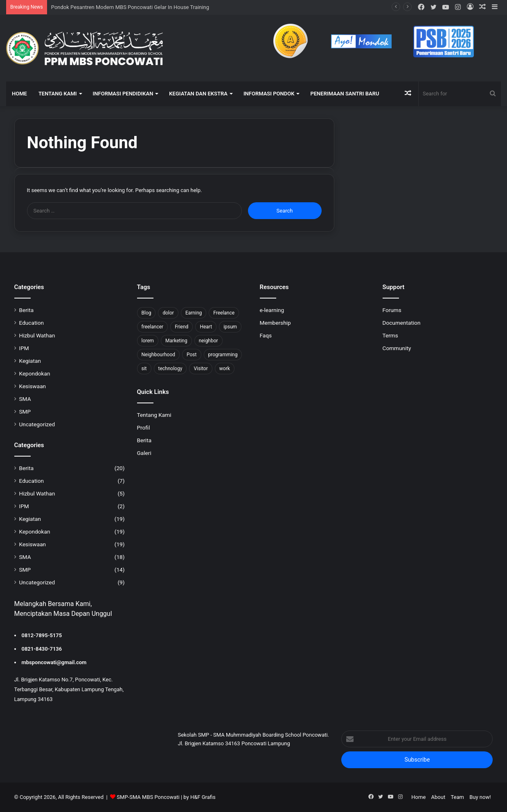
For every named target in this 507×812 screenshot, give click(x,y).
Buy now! (480, 797)
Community (397, 348)
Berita (27, 310)
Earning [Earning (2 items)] (194, 313)
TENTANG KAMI (58, 94)
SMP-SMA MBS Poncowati (148, 797)
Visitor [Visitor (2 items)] (201, 369)
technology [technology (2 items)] (170, 369)
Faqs (266, 335)
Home (418, 797)
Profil (144, 427)
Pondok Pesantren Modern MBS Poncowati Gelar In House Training (130, 7)
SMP (25, 412)
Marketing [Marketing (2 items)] (176, 341)
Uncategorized (37, 424)
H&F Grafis (203, 797)
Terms (390, 335)
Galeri (144, 453)
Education (32, 323)
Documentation (402, 323)
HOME (19, 94)
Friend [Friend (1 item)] (181, 327)
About (438, 797)
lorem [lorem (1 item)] (148, 341)
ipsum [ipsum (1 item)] (230, 327)
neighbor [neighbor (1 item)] (208, 341)
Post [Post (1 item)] (192, 355)
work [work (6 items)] (225, 369)
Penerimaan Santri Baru (345, 94)
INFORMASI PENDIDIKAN (123, 94)
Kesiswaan (33, 386)
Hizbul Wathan (37, 335)
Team (457, 797)
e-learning (272, 310)
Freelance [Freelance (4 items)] (224, 313)
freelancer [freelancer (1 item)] (153, 327)
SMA (25, 399)
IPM (24, 348)
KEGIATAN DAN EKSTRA (198, 94)
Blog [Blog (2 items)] (146, 313)
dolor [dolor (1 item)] (168, 313)
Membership (275, 323)
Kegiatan (30, 361)
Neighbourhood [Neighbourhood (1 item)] (159, 355)
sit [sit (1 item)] (144, 369)
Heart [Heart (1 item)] (206, 327)
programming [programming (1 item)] (223, 355)
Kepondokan (35, 373)
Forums (392, 310)
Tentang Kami (154, 415)
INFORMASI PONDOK (269, 94)
